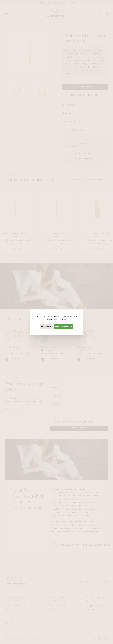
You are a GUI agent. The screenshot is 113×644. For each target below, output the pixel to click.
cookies (60, 316)
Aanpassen (46, 327)
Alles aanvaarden (64, 327)
